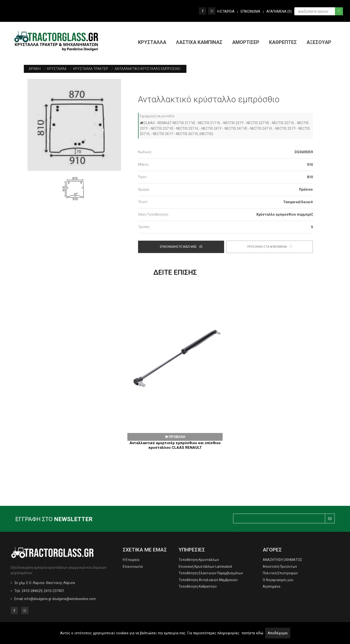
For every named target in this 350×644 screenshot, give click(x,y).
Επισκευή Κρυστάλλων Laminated (205, 567)
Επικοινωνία (133, 567)
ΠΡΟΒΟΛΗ (175, 437)
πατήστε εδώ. (253, 633)
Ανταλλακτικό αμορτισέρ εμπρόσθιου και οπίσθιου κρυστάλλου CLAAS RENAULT (175, 445)
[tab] (225, 152)
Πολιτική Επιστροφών (280, 573)
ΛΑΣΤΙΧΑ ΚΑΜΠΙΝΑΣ (199, 42)
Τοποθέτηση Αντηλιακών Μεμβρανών (208, 580)
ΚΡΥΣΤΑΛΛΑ (152, 42)
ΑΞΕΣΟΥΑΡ (319, 42)
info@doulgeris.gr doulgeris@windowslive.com (60, 599)
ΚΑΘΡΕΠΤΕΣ (283, 42)
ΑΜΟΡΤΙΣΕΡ (246, 42)
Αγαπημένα (271, 586)
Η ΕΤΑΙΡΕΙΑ (226, 11)
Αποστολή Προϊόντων (280, 567)
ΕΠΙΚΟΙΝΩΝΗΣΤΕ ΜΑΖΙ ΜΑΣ (181, 247)
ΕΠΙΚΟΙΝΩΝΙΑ (250, 11)
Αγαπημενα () (279, 11)
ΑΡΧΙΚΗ (35, 69)
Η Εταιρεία (131, 560)
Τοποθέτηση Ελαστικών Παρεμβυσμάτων (211, 573)
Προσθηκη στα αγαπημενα (270, 247)
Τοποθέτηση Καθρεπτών (198, 586)
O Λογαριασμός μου (278, 580)
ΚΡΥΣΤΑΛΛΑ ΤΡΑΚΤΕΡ (91, 69)
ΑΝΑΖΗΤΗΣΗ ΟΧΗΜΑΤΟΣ (282, 560)
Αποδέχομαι (278, 633)
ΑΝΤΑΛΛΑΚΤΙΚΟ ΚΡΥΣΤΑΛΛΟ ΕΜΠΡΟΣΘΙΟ (148, 69)
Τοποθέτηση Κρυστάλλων (199, 560)
